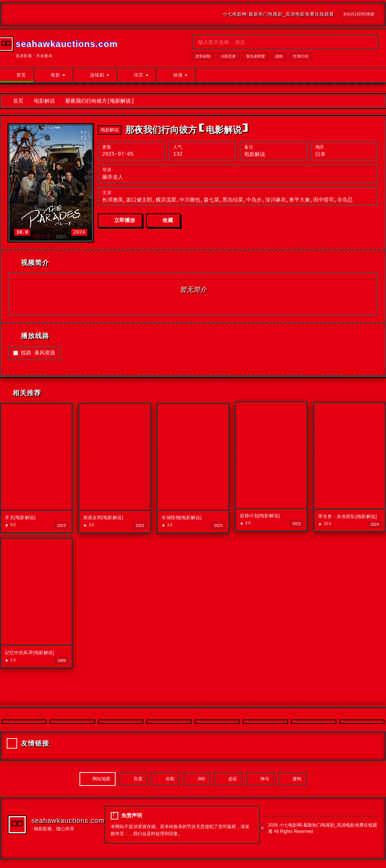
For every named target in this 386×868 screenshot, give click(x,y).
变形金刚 (203, 56)
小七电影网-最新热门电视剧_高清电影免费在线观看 (278, 14)
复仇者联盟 (255, 56)
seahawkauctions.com (68, 823)
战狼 (279, 56)
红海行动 (301, 56)
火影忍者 (228, 56)
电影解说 (44, 101)
